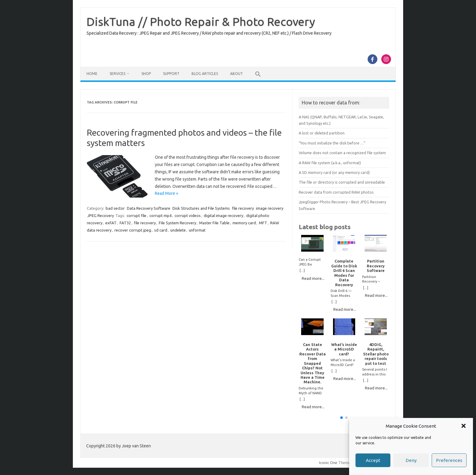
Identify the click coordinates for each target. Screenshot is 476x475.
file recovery (243, 208)
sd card (161, 230)
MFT (263, 223)
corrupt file (136, 215)
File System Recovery (177, 223)
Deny (411, 460)
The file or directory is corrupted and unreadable (342, 182)
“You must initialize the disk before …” (332, 143)
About (236, 74)
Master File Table (214, 223)
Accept (373, 460)
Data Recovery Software (149, 208)
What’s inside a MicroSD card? (344, 349)
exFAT (111, 223)
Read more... (313, 278)
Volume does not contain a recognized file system (342, 153)
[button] (464, 426)
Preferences (449, 460)
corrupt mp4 (160, 215)
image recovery (270, 208)
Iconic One (328, 463)
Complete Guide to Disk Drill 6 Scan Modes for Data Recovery (344, 273)
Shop (146, 74)
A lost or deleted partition (322, 133)
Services (117, 74)
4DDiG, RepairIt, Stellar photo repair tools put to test (376, 354)
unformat (197, 230)
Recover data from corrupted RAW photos (336, 192)
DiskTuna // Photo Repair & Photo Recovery (201, 22)
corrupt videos (188, 215)
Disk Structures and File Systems (201, 208)
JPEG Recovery (101, 215)
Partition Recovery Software (376, 266)
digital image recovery (223, 215)
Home (92, 74)
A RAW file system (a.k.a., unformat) (330, 163)
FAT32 (125, 223)
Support (171, 74)
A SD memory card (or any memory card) (334, 172)
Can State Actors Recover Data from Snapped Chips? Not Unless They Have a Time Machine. (313, 363)
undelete (178, 230)
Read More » (167, 193)
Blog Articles (205, 74)
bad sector (115, 208)
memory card (244, 223)
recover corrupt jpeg (133, 230)
